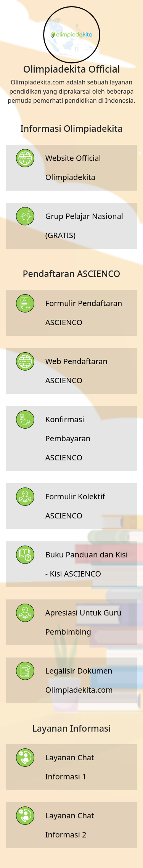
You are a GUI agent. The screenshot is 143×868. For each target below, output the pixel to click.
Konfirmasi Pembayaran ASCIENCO (68, 438)
